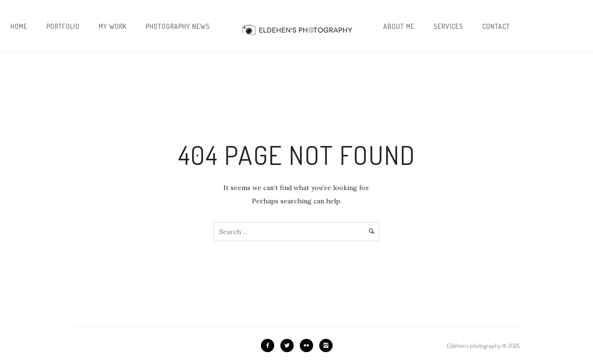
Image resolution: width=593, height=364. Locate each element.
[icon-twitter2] (289, 346)
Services (449, 26)
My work (113, 26)
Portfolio (63, 26)
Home (19, 26)
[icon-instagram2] (326, 346)
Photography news (178, 26)
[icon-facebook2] (270, 346)
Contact (496, 26)
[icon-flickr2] (309, 346)
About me (399, 26)
